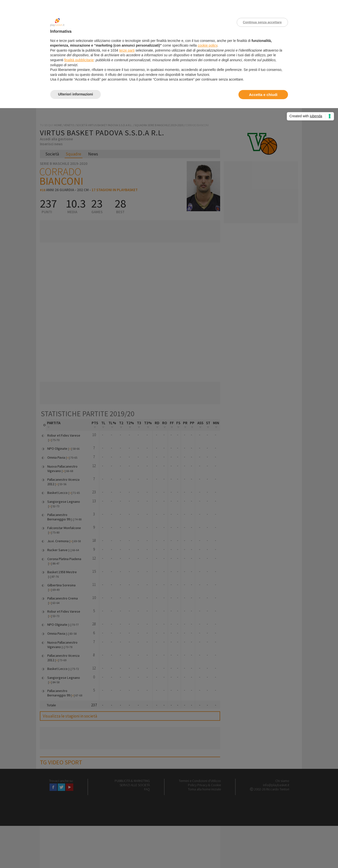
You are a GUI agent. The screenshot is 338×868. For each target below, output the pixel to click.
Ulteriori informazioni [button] (76, 94)
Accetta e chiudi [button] (263, 95)
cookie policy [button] (207, 45)
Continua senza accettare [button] (262, 22)
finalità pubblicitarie (79, 60)
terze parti (127, 50)
